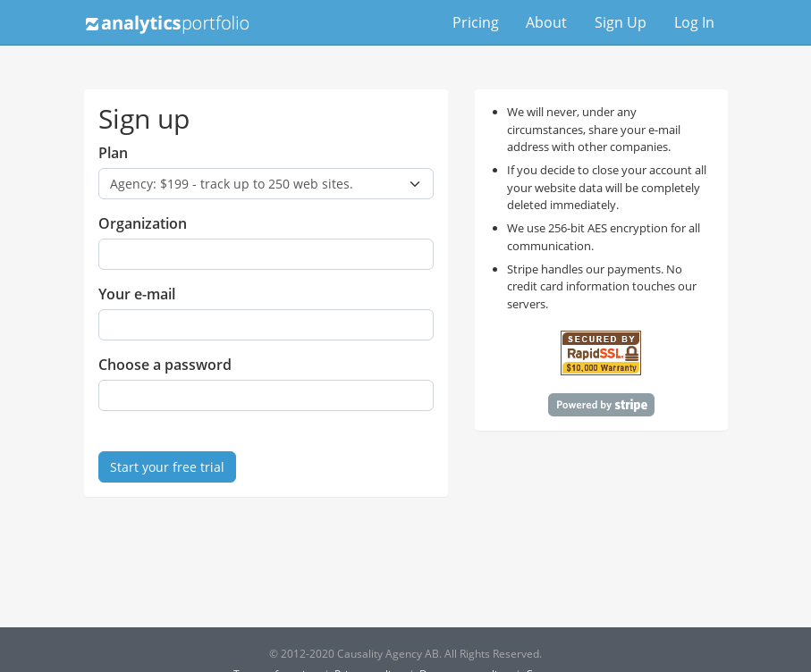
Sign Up (621, 22)
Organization (143, 223)
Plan (113, 153)
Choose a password (165, 365)
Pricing (476, 22)
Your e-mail (137, 294)
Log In (694, 22)
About (546, 22)
